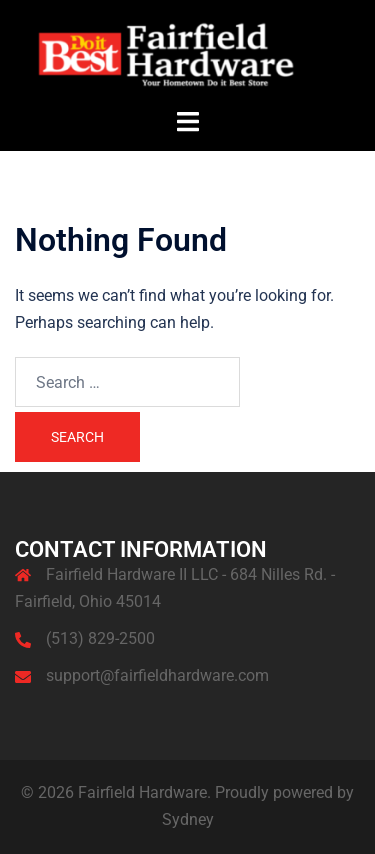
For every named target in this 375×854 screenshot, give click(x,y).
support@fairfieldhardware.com (157, 675)
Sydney (188, 819)
